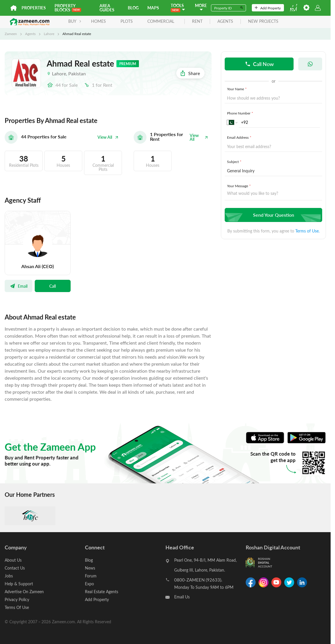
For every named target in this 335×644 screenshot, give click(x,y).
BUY (75, 21)
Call (53, 286)
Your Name (237, 89)
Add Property (268, 8)
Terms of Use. (307, 231)
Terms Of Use (17, 607)
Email (19, 286)
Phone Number (241, 113)
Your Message (239, 186)
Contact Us (15, 568)
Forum (91, 576)
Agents (30, 34)
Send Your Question (273, 215)
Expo (89, 584)
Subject (235, 162)
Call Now (259, 64)
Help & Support (19, 584)
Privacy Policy (17, 599)
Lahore (49, 34)
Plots (127, 21)
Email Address (240, 137)
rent (197, 21)
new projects (263, 21)
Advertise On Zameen (24, 592)
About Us (13, 560)
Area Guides (107, 8)
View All (108, 137)
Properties (34, 8)
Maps (153, 8)
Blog (133, 8)
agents (225, 21)
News (90, 568)
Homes (98, 21)
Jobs (9, 576)
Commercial (161, 21)
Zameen (11, 34)
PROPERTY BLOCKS (68, 8)
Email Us (182, 597)
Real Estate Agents (102, 592)
